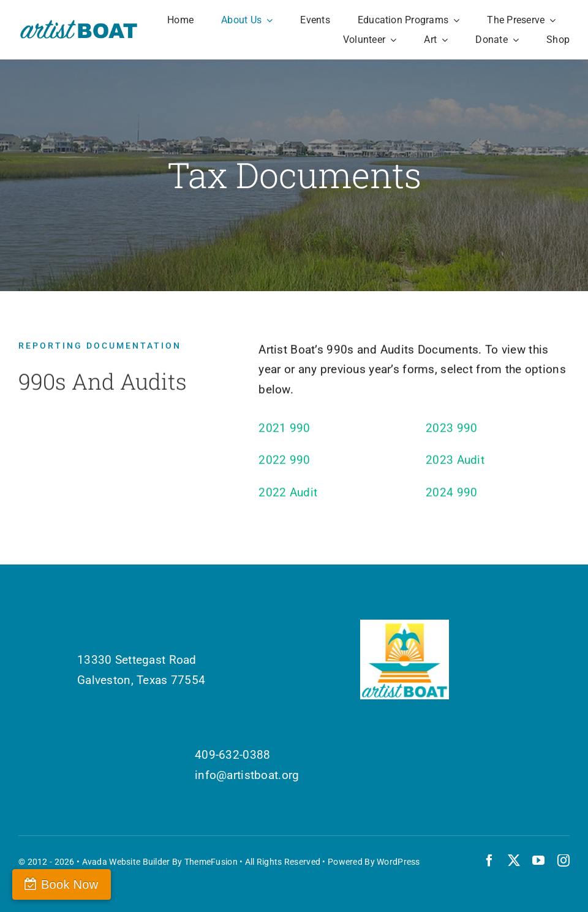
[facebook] (489, 861)
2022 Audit (288, 495)
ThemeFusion (211, 862)
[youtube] (538, 861)
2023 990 (451, 431)
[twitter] (514, 861)
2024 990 (451, 495)
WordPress (398, 862)
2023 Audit (455, 463)
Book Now (70, 884)
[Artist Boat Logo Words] (79, 24)
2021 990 (284, 431)
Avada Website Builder (126, 862)
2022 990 (284, 463)
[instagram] (563, 861)
